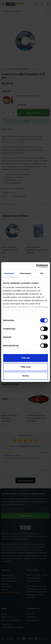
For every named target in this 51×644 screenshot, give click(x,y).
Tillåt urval (26, 367)
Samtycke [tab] (9, 273)
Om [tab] (42, 273)
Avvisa (26, 376)
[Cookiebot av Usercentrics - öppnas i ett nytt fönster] (36, 266)
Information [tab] (26, 273)
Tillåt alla (26, 358)
